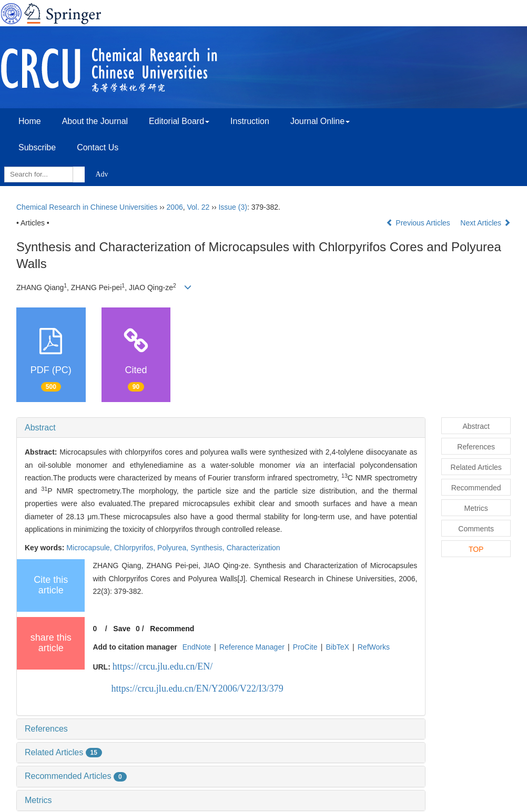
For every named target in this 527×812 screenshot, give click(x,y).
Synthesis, (208, 548)
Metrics (38, 800)
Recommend (172, 629)
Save (122, 629)
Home (30, 121)
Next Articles (485, 223)
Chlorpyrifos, (136, 548)
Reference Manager (252, 647)
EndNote (197, 647)
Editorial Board (179, 121)
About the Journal (95, 121)
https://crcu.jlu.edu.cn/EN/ (163, 666)
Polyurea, (174, 548)
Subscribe (37, 147)
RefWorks (374, 647)
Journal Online (320, 121)
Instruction (250, 121)
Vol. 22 (199, 207)
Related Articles (63, 752)
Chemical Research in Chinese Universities (87, 207)
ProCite (305, 647)
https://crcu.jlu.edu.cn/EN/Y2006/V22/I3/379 (197, 688)
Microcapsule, (90, 548)
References (46, 729)
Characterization (254, 548)
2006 (175, 207)
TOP (476, 549)
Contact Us (98, 147)
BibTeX (337, 647)
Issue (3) (232, 207)
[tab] (221, 428)
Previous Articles (419, 223)
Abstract (40, 428)
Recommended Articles (76, 776)
